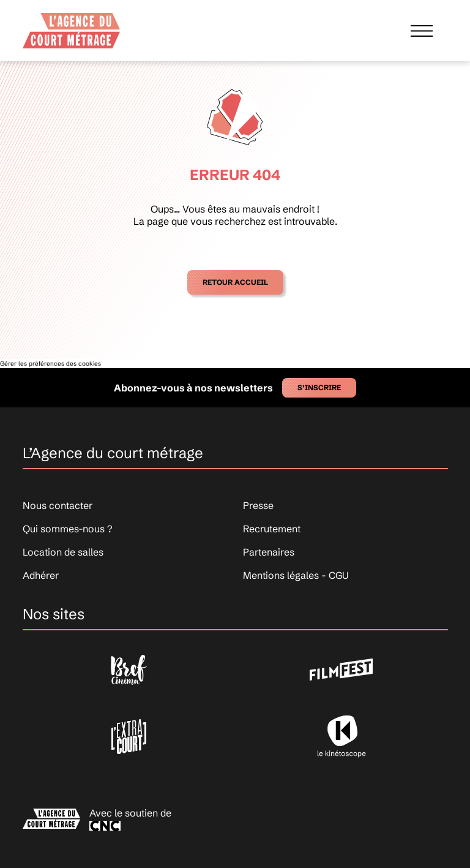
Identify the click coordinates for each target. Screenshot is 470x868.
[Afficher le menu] (422, 30)
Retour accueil (235, 282)
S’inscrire (319, 387)
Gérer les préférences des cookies (50, 364)
